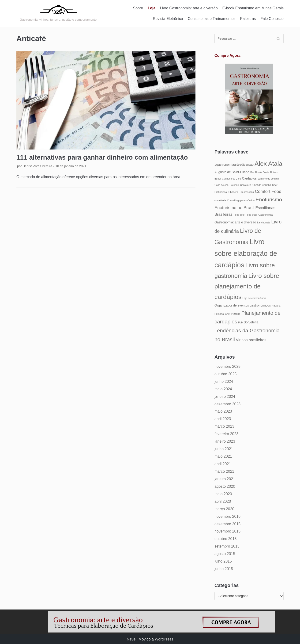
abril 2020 (223, 501)
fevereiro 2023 (226, 434)
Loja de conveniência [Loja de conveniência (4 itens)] (254, 298)
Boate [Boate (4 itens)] (266, 172)
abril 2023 (223, 419)
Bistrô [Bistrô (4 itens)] (258, 172)
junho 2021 (224, 449)
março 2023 (224, 426)
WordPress (164, 639)
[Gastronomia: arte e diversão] (59, 13)
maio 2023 (223, 411)
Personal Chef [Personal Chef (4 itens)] (222, 314)
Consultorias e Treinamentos (212, 19)
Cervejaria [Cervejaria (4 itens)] (246, 185)
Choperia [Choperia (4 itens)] (234, 192)
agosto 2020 (225, 486)
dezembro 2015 (227, 524)
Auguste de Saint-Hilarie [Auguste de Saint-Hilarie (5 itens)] (232, 172)
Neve (131, 639)
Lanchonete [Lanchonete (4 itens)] (264, 222)
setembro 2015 (227, 546)
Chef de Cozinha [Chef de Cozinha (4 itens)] (262, 185)
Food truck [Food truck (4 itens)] (251, 215)
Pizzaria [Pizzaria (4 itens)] (236, 314)
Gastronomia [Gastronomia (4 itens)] (266, 215)
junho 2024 (224, 381)
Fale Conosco (272, 19)
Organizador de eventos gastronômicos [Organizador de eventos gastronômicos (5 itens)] (243, 305)
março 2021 (224, 471)
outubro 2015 (225, 539)
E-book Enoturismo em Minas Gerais (253, 8)
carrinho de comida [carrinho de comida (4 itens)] (268, 179)
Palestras (248, 19)
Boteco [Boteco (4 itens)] (274, 172)
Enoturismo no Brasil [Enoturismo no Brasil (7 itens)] (234, 208)
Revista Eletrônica (168, 19)
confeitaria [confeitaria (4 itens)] (220, 200)
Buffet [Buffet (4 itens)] (218, 179)
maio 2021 (223, 456)
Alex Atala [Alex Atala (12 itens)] (268, 164)
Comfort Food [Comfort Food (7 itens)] (268, 191)
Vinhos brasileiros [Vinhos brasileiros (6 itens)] (251, 340)
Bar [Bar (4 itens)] (252, 172)
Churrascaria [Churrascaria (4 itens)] (247, 192)
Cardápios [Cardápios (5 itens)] (249, 178)
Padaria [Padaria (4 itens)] (276, 306)
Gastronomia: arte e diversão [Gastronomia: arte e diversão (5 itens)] (235, 222)
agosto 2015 (225, 554)
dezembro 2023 (227, 404)
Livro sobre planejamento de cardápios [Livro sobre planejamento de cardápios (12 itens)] (247, 286)
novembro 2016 (227, 516)
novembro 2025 (227, 366)
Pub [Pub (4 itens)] (240, 322)
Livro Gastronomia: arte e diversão (189, 8)
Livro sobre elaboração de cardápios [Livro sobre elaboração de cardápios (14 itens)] (246, 253)
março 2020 (224, 509)
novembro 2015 (227, 531)
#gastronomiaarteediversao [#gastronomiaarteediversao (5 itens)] (234, 165)
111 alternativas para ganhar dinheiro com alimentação (102, 157)
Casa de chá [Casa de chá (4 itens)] (221, 185)
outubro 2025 (225, 374)
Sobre (138, 8)
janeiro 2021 (225, 479)
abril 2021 (223, 464)
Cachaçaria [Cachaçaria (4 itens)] (228, 179)
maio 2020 (223, 494)
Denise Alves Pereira (37, 166)
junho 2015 (224, 569)
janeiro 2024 (225, 397)
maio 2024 (223, 389)
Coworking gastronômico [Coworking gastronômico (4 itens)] (241, 200)
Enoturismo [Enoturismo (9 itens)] (269, 200)
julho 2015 (223, 561)
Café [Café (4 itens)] (238, 179)
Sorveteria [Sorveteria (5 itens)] (251, 322)
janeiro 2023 (225, 441)
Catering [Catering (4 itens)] (234, 185)
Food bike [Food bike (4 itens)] (239, 215)
